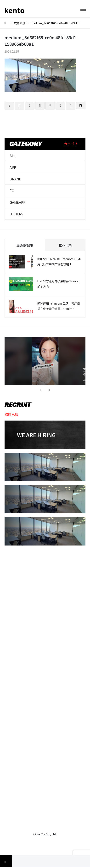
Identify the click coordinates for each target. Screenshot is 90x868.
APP (13, 167)
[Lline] (40, 106)
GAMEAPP (17, 202)
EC (12, 191)
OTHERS (16, 214)
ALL (13, 156)
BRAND (15, 179)
